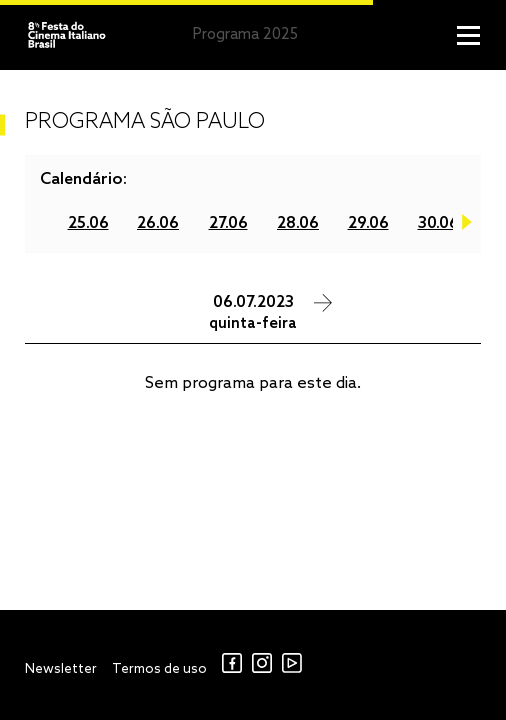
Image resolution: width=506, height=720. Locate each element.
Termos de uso (159, 669)
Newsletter (61, 669)
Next (467, 226)
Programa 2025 (245, 35)
